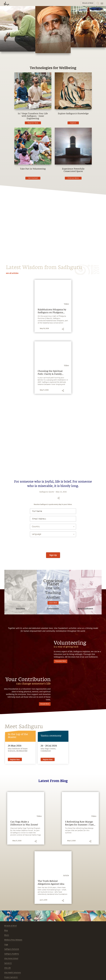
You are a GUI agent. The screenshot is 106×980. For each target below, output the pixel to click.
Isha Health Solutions (13, 973)
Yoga (6, 944)
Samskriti (8, 963)
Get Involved (33, 178)
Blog (6, 930)
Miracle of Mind (10, 926)
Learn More (53, 603)
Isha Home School (11, 958)
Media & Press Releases (13, 940)
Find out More (73, 178)
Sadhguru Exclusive (12, 949)
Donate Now (45, 704)
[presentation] (53, 544)
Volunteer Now (61, 661)
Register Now (33, 123)
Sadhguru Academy (12, 954)
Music (7, 935)
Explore (73, 123)
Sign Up (53, 555)
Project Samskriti (11, 977)
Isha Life (7, 968)
